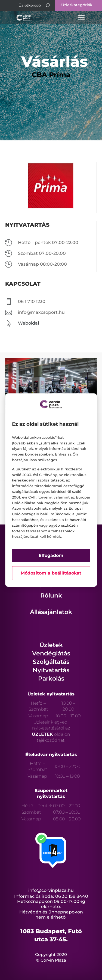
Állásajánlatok (51, 612)
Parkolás (51, 679)
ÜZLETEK (42, 734)
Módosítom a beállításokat (51, 573)
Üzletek (51, 645)
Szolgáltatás (51, 662)
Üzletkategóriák (77, 5)
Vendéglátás (51, 653)
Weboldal (28, 323)
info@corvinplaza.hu (51, 890)
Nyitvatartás (51, 670)
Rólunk (51, 595)
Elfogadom (51, 555)
